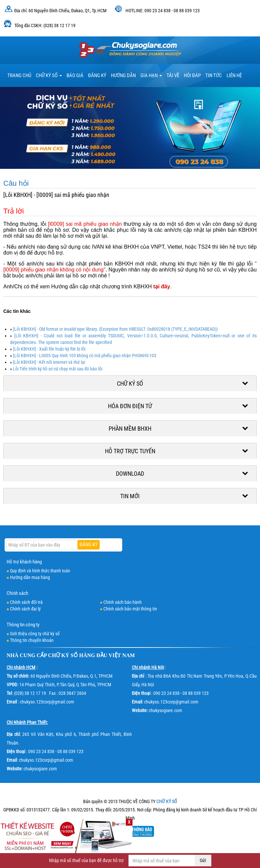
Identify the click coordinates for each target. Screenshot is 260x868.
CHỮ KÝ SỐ (63, 655)
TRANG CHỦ (19, 75)
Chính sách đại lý (25, 609)
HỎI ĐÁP (192, 75)
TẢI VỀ (173, 75)
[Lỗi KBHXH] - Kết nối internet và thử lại (49, 362)
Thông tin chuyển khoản (32, 640)
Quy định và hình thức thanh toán (40, 571)
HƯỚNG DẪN (123, 75)
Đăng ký (97, 75)
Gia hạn (151, 75)
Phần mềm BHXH (130, 429)
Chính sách (17, 593)
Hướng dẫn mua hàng (30, 577)
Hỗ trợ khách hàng (24, 562)
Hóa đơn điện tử (130, 406)
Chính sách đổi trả (26, 602)
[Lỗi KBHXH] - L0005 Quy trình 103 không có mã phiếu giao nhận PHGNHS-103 (85, 356)
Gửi (203, 860)
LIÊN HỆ (234, 75)
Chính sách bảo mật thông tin (130, 609)
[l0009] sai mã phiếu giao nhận (85, 224)
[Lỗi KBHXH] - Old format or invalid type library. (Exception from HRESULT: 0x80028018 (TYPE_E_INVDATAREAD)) (115, 329)
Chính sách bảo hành (123, 602)
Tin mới (130, 496)
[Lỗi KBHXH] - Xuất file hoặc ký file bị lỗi (49, 349)
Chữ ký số (49, 75)
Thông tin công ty (23, 625)
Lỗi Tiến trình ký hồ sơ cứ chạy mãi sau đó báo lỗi (58, 369)
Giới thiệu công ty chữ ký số (35, 634)
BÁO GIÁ (75, 75)
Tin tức (214, 75)
